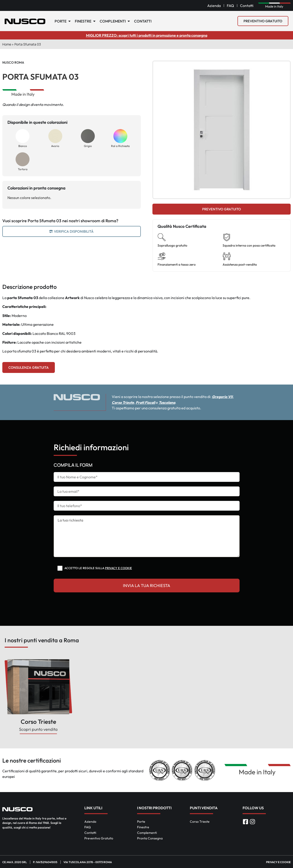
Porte (141, 821)
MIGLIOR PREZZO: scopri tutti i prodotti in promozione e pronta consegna (147, 35)
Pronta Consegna (150, 838)
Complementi (147, 832)
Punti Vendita (204, 808)
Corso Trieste (129, 402)
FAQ (87, 827)
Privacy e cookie (119, 568)
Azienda (90, 821)
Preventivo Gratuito (99, 838)
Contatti (90, 832)
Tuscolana (174, 402)
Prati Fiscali (152, 402)
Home (7, 44)
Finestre (143, 827)
